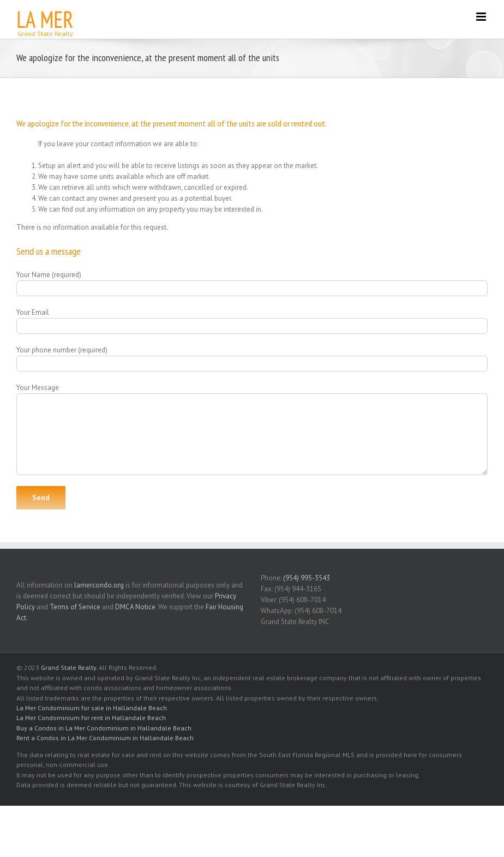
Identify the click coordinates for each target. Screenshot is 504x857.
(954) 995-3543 (307, 578)
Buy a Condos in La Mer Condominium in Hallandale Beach (104, 728)
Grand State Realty (68, 667)
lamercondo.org (99, 585)
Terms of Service (75, 607)
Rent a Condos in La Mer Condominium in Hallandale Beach (105, 738)
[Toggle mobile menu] (482, 17)
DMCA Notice (135, 607)
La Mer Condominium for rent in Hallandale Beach (91, 718)
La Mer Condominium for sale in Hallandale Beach (92, 708)
